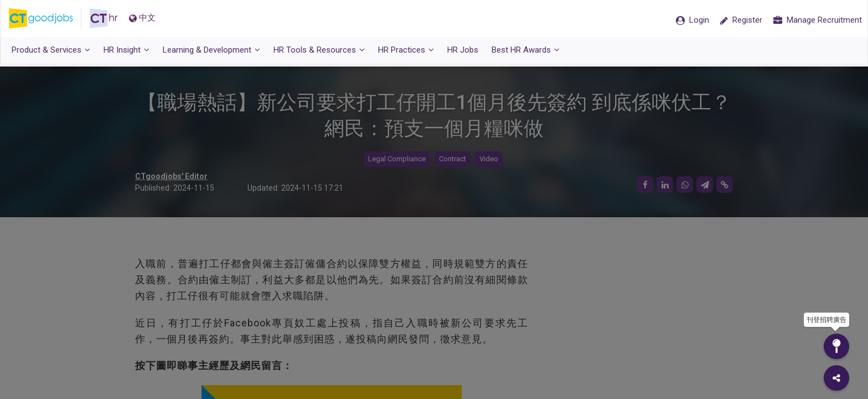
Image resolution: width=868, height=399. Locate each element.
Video (489, 159)
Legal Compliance (397, 159)
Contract (453, 159)
